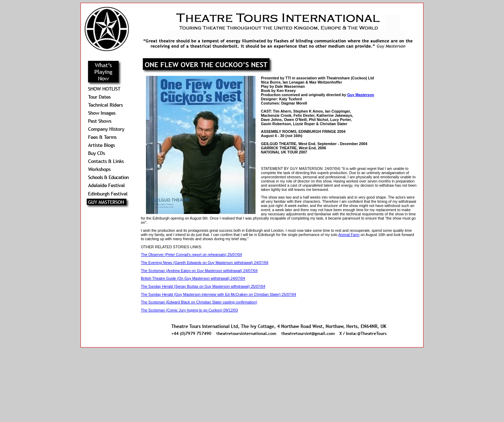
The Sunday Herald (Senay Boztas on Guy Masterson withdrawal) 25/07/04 (203, 286)
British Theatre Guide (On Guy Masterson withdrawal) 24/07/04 (193, 278)
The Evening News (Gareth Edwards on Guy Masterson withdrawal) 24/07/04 (204, 263)
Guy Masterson (361, 95)
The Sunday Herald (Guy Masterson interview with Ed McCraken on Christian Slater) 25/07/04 (218, 294)
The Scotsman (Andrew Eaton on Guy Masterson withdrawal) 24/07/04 (199, 271)
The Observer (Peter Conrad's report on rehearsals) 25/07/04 (191, 255)
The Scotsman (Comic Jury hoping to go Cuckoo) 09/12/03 (189, 310)
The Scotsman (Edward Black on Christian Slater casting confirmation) (199, 302)
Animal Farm (349, 235)
